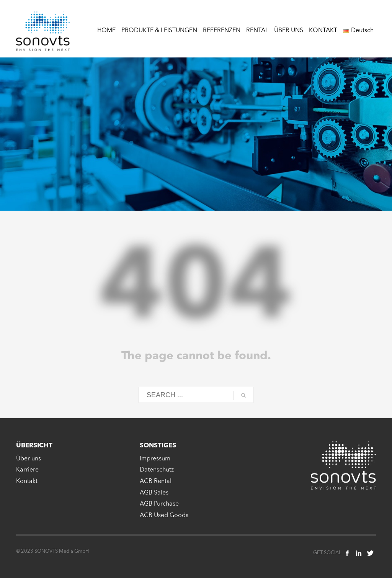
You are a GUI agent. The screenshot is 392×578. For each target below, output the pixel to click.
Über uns (29, 459)
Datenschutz (157, 470)
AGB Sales (154, 493)
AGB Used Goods (164, 516)
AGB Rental (156, 481)
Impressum (155, 459)
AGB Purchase (159, 504)
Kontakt (27, 481)
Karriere (27, 470)
